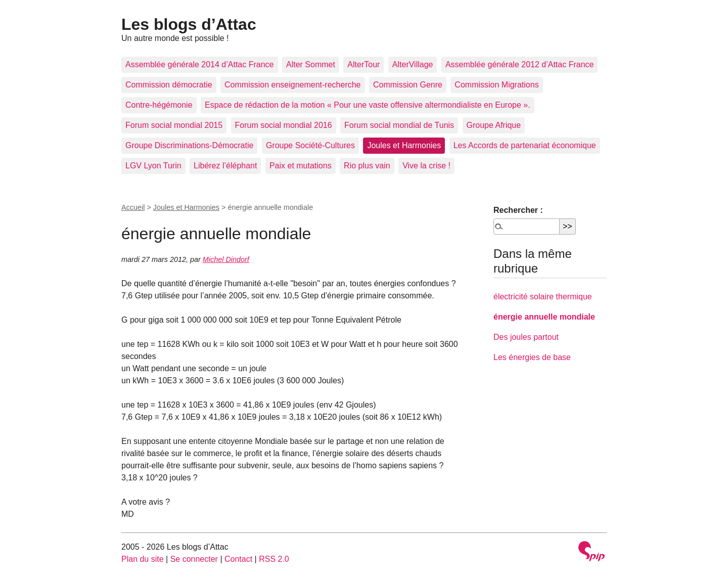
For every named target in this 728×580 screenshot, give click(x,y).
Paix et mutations (301, 166)
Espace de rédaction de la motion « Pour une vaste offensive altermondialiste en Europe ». (368, 105)
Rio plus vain (367, 166)
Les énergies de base (532, 357)
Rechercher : (518, 210)
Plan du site (143, 559)
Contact (238, 559)
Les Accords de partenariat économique (525, 145)
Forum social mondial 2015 (174, 125)
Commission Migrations (496, 85)
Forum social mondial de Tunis (399, 125)
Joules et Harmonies (404, 145)
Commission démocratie (169, 85)
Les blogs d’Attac (189, 24)
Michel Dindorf (226, 259)
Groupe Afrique (494, 125)
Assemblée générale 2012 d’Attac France (520, 64)
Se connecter (194, 559)
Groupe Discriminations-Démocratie (189, 145)
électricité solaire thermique (543, 297)
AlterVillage (413, 64)
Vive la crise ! (426, 166)
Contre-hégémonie (159, 105)
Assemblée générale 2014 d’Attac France (200, 64)
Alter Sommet (311, 64)
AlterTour (363, 64)
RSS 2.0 (274, 559)
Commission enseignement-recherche (292, 85)
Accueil (133, 207)
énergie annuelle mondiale (544, 317)
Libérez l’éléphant (225, 166)
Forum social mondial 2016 (284, 125)
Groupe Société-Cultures (310, 145)
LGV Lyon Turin (153, 166)
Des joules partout (526, 337)
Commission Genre (408, 85)
